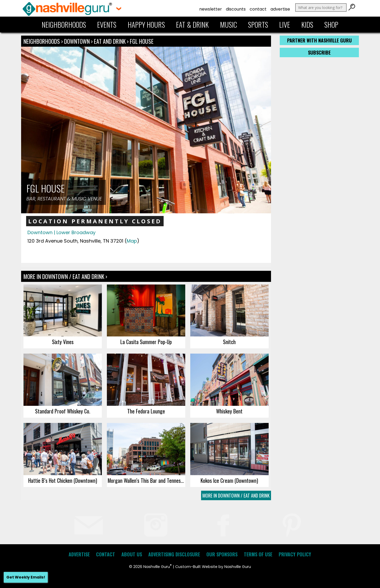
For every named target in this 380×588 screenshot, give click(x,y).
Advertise (280, 9)
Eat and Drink (110, 41)
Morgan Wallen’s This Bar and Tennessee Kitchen (146, 480)
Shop (331, 25)
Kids (307, 25)
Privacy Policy (295, 554)
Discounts (236, 9)
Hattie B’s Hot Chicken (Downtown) (63, 480)
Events (107, 25)
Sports (258, 25)
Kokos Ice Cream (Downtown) (229, 480)
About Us (132, 554)
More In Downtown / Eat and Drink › (65, 276)
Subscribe (319, 52)
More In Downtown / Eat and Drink (236, 495)
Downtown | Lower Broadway (61, 232)
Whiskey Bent (229, 411)
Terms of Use (258, 554)
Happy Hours (146, 25)
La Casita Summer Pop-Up (146, 342)
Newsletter (211, 9)
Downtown (78, 41)
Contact (258, 9)
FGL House (142, 41)
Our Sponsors (222, 554)
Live (285, 25)
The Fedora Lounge (146, 411)
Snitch (229, 342)
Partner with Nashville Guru (319, 40)
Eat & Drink (192, 25)
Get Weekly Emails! (26, 577)
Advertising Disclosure (174, 554)
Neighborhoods (64, 25)
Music (229, 25)
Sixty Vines (63, 342)
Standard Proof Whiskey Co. (63, 411)
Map (132, 241)
